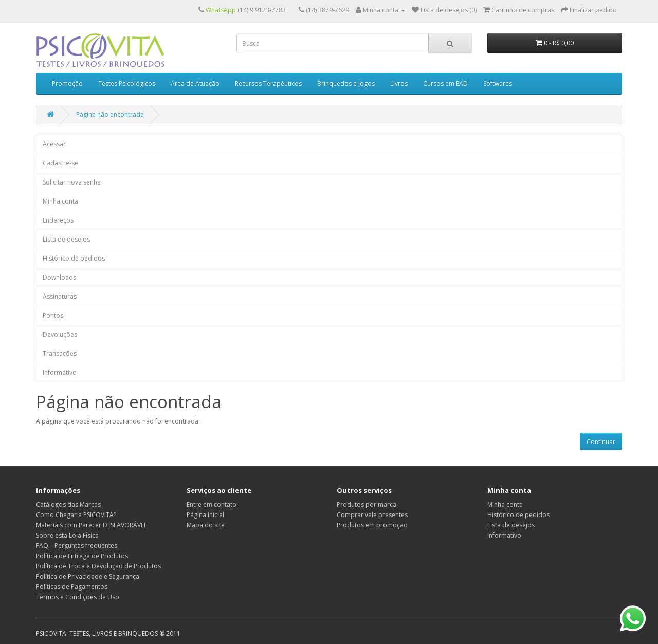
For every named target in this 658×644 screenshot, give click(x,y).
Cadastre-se (60, 163)
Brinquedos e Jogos (346, 84)
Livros (399, 84)
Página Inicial (205, 515)
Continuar (601, 442)
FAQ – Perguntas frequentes (77, 546)
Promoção (67, 84)
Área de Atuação (195, 84)
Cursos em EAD (445, 84)
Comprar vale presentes (372, 515)
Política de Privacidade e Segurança (88, 576)
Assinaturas (60, 296)
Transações (60, 353)
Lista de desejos (66, 239)
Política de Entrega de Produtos (82, 556)
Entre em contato (212, 504)
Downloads (59, 277)
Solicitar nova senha (72, 182)
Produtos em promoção (372, 525)
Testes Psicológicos (127, 84)
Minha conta (60, 201)
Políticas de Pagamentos (72, 587)
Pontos (53, 315)
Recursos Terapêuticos (268, 84)
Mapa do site (206, 525)
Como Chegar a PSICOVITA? (76, 515)
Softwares (498, 84)
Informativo (60, 372)
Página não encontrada (110, 114)
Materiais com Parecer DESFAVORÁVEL (92, 525)
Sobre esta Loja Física (67, 535)
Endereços (58, 220)
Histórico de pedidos (74, 258)
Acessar (54, 144)
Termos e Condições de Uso (78, 597)
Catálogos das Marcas (68, 504)
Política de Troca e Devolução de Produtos (98, 566)
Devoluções (60, 334)
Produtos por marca (367, 504)
